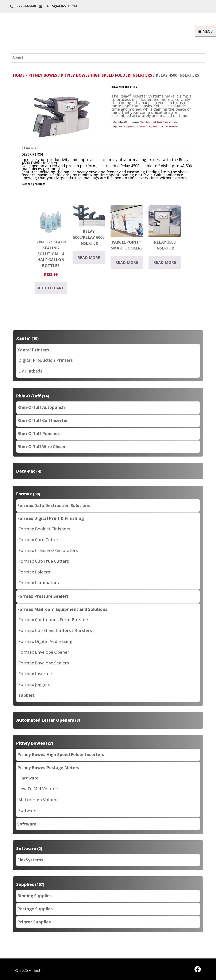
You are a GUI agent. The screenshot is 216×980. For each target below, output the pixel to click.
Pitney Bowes (43, 75)
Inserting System (126, 126)
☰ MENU (205, 32)
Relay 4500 (152, 126)
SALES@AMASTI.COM (61, 6)
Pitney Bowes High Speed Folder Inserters (106, 75)
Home (19, 75)
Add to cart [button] (51, 288)
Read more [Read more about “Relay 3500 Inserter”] (165, 262)
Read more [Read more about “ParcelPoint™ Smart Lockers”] (127, 262)
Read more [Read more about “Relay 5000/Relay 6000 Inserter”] (89, 258)
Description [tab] (30, 148)
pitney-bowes (141, 126)
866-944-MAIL (26, 6)
